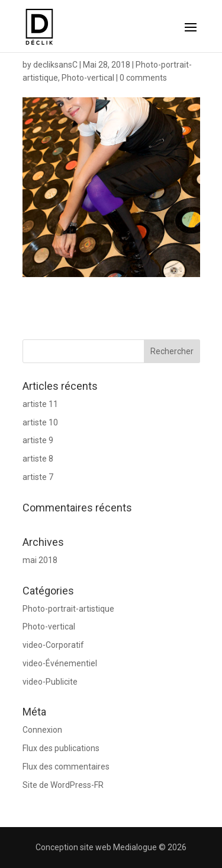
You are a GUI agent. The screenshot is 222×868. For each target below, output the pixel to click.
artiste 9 (38, 440)
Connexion (42, 730)
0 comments (143, 78)
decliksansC (55, 65)
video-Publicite (50, 682)
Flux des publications (61, 748)
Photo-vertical (88, 78)
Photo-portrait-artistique (68, 609)
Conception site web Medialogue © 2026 (111, 847)
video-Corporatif (53, 645)
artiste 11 (40, 404)
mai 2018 (40, 560)
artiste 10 (40, 422)
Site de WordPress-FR (63, 785)
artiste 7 (38, 477)
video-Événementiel (60, 663)
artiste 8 (38, 459)
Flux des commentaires (66, 767)
